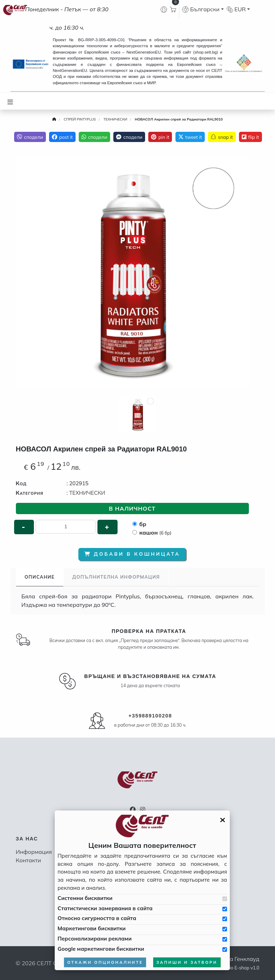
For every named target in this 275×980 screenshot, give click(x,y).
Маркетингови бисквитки (92, 928)
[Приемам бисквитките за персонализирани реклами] (225, 939)
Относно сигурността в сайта (97, 918)
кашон (156, 532)
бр (143, 524)
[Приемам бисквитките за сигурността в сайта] (225, 919)
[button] (203, 9)
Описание (40, 577)
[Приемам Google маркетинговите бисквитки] (225, 950)
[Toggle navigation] (10, 101)
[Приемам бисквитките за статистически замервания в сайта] (225, 909)
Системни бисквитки (85, 898)
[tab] (40, 577)
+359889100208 (150, 716)
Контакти (29, 860)
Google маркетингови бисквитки (101, 949)
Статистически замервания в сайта (105, 908)
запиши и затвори (187, 962)
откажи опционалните (105, 962)
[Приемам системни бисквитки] (225, 899)
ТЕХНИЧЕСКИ (87, 493)
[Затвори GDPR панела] (223, 820)
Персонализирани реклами (95, 939)
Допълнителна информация (116, 577)
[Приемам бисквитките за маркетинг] (225, 929)
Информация (34, 852)
